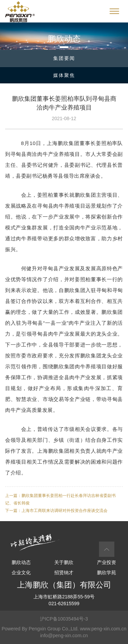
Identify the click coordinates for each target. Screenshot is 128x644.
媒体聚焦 (64, 75)
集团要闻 (64, 58)
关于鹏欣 (64, 562)
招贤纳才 (64, 573)
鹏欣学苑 (106, 573)
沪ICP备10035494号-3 (64, 619)
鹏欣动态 (21, 562)
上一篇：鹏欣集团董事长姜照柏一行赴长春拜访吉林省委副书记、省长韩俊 (60, 499)
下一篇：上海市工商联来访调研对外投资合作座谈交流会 (56, 511)
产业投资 (106, 562)
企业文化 (21, 573)
